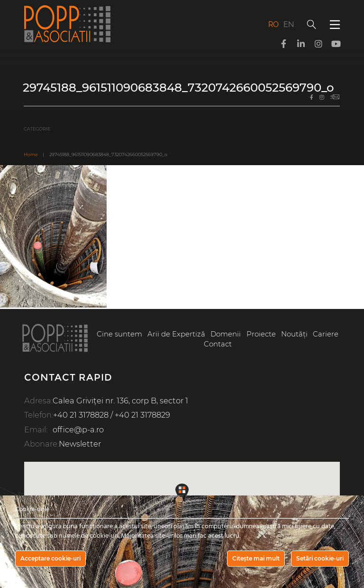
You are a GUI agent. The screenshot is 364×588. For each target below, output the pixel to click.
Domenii (226, 334)
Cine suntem (119, 334)
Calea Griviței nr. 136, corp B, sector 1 (120, 401)
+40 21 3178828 (81, 415)
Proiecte (261, 334)
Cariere (326, 334)
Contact (218, 344)
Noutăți (294, 334)
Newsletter (80, 444)
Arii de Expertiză (176, 334)
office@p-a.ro (78, 429)
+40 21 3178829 (142, 415)
